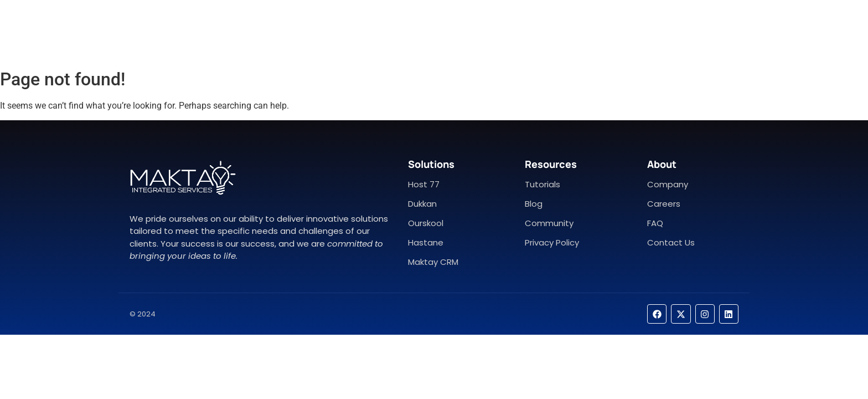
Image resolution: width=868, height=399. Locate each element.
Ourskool (426, 223)
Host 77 (424, 184)
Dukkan (422, 204)
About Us (408, 32)
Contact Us (471, 32)
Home (357, 32)
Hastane (426, 242)
